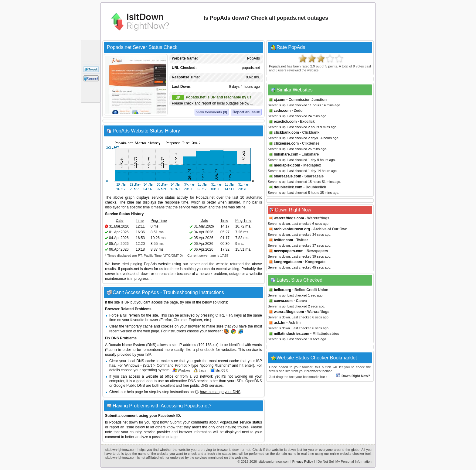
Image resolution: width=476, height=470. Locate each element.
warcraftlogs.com (289, 218)
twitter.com (283, 240)
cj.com (280, 100)
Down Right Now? (353, 376)
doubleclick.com (288, 187)
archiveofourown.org (292, 229)
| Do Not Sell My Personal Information (344, 461)
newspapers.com (289, 251)
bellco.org (282, 290)
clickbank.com (286, 132)
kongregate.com (288, 262)
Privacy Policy (303, 461)
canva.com (283, 301)
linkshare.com (286, 154)
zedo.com (282, 111)
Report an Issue (246, 112)
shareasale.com (287, 176)
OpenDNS (254, 381)
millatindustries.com (292, 334)
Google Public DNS (129, 386)
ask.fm (280, 323)
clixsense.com (286, 143)
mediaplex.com (287, 165)
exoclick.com (285, 122)
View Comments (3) (212, 112)
